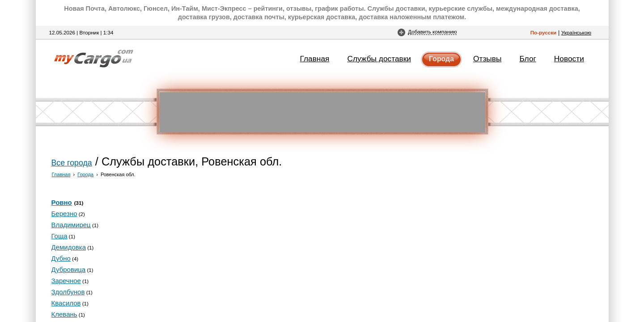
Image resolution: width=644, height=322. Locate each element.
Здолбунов (68, 292)
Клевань (64, 314)
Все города (72, 163)
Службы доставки (379, 59)
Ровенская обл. (118, 174)
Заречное (66, 281)
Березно (64, 214)
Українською (576, 32)
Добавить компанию (432, 32)
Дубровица (69, 269)
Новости (569, 59)
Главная (315, 59)
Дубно (61, 258)
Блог (527, 59)
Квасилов (66, 303)
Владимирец (71, 225)
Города (441, 59)
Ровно (62, 202)
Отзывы (487, 59)
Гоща (59, 236)
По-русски (544, 32)
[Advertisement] (322, 112)
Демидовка (69, 247)
